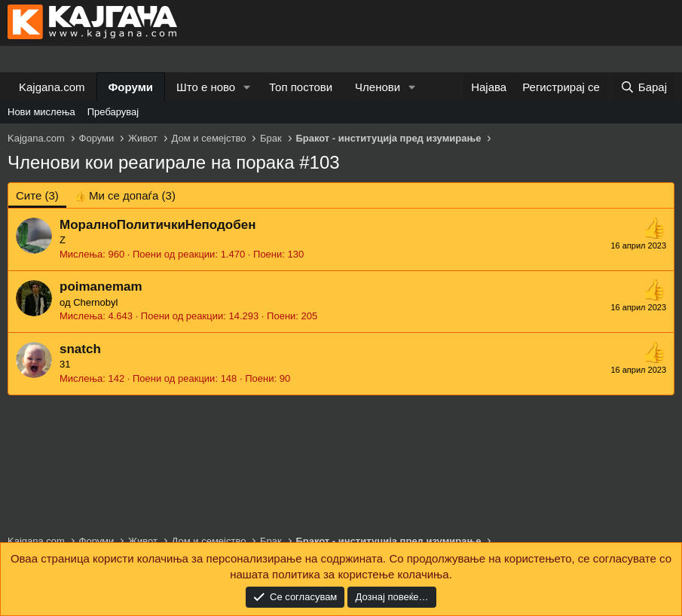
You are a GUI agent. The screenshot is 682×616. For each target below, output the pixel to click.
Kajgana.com (52, 87)
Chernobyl (95, 302)
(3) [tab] (37, 195)
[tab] (125, 195)
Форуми (131, 87)
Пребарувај (113, 112)
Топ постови (301, 87)
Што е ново (206, 87)
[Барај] (644, 87)
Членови (378, 87)
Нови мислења (41, 112)
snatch (80, 349)
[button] (247, 87)
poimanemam (101, 287)
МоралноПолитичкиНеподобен (158, 225)
